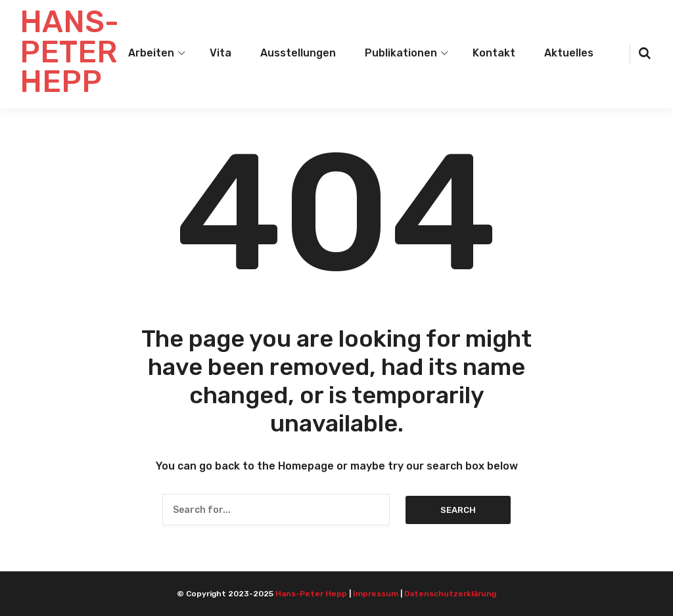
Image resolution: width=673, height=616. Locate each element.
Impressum (376, 594)
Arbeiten (151, 53)
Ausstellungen (298, 53)
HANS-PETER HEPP (69, 52)
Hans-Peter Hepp (311, 594)
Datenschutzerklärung (450, 594)
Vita (220, 53)
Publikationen (401, 53)
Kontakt (494, 53)
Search (458, 510)
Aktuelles (569, 53)
